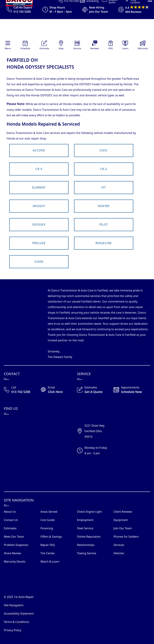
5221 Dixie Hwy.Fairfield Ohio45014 (95, 431)
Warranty (143, 48)
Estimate (44, 48)
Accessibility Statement (19, 614)
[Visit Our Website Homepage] (76, 30)
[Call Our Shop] (22, 390)
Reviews (95, 48)
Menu (8, 48)
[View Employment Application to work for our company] (93, 10)
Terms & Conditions (16, 622)
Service (77, 48)
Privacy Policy (13, 630)
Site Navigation (14, 605)
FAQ (111, 48)
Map (61, 48)
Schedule (25, 48)
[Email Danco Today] (59, 390)
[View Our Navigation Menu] (150, 54)
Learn (125, 48)
